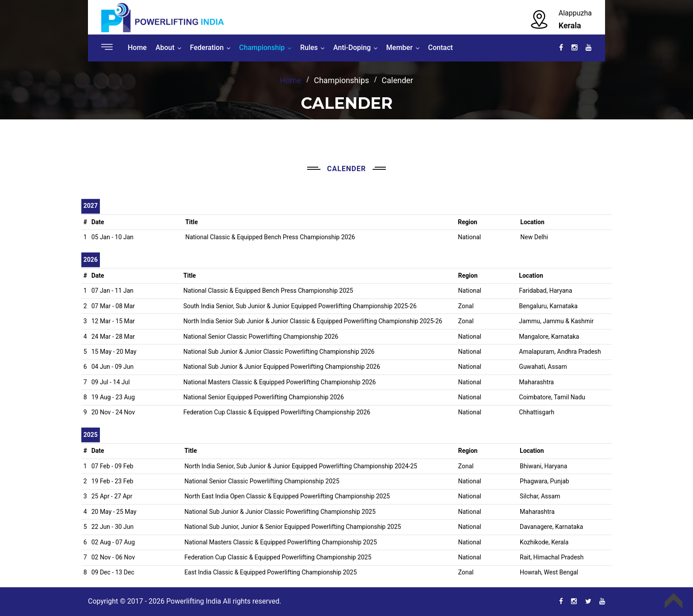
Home (137, 48)
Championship (262, 48)
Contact (441, 48)
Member (400, 48)
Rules (309, 48)
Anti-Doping (352, 48)
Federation (207, 48)
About (165, 48)
